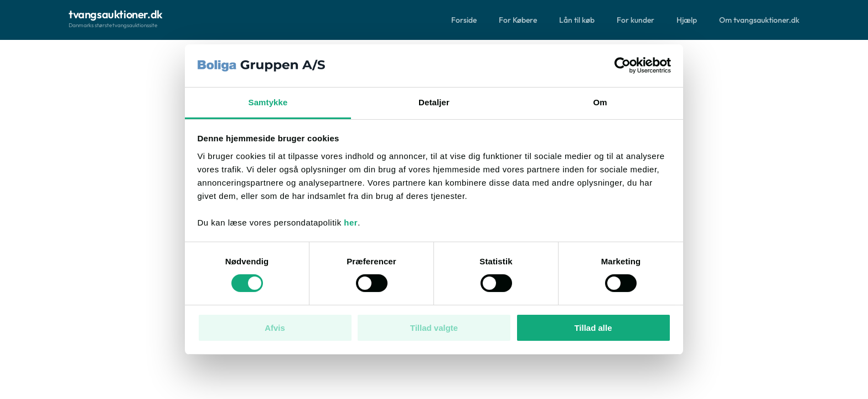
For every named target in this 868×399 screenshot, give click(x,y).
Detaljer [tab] (434, 102)
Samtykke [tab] (268, 102)
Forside (464, 20)
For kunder (635, 20)
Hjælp (687, 20)
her (351, 222)
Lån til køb (577, 20)
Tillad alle (593, 328)
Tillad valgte (434, 328)
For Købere (518, 20)
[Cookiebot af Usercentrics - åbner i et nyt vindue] (622, 65)
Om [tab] (600, 102)
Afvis (275, 328)
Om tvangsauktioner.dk (759, 20)
